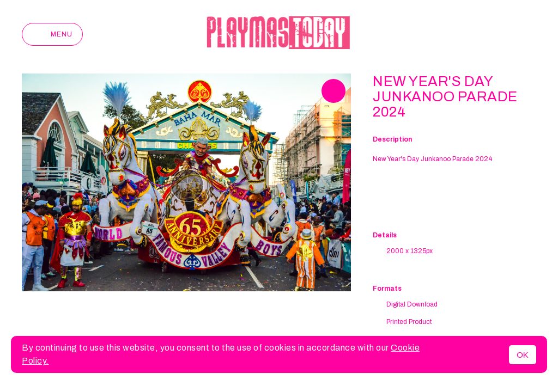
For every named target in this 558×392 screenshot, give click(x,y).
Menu (52, 34)
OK (523, 355)
